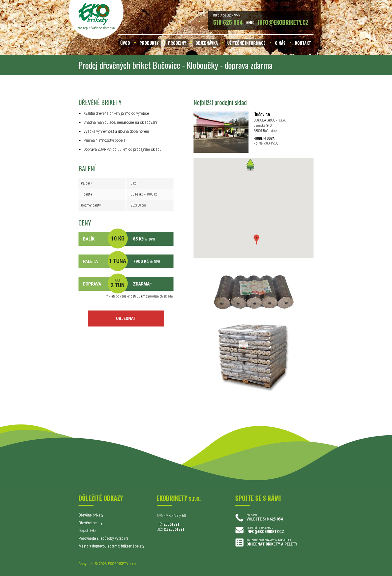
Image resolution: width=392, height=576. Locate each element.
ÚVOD (125, 43)
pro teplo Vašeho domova (96, 28)
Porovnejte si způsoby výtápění (103, 538)
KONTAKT (303, 43)
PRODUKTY (149, 43)
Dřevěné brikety (91, 515)
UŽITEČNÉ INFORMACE (246, 43)
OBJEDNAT (126, 318)
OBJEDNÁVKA (207, 43)
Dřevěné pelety (90, 523)
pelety (140, 546)
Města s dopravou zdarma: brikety (105, 546)
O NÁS (280, 43)
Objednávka (87, 531)
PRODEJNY (177, 43)
